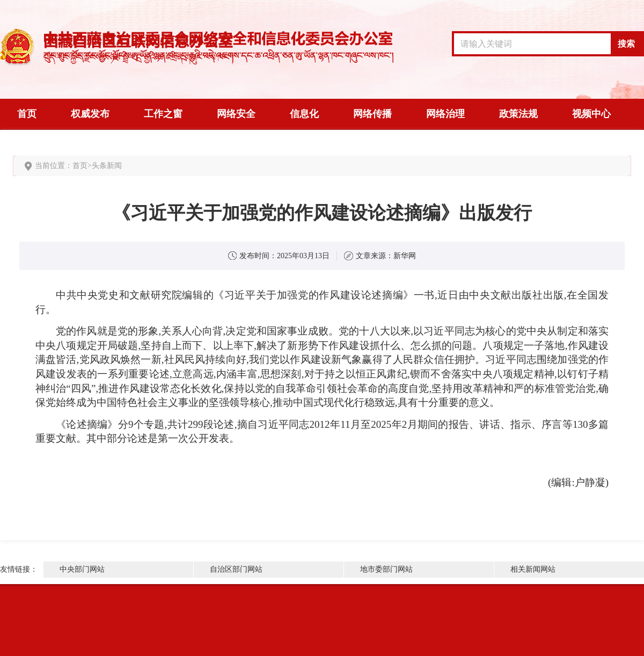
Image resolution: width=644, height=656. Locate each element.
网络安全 (236, 114)
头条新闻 (107, 166)
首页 (27, 114)
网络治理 (445, 114)
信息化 (304, 114)
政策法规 (518, 114)
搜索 (626, 44)
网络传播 (372, 114)
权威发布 (90, 114)
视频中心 (591, 114)
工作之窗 (163, 114)
